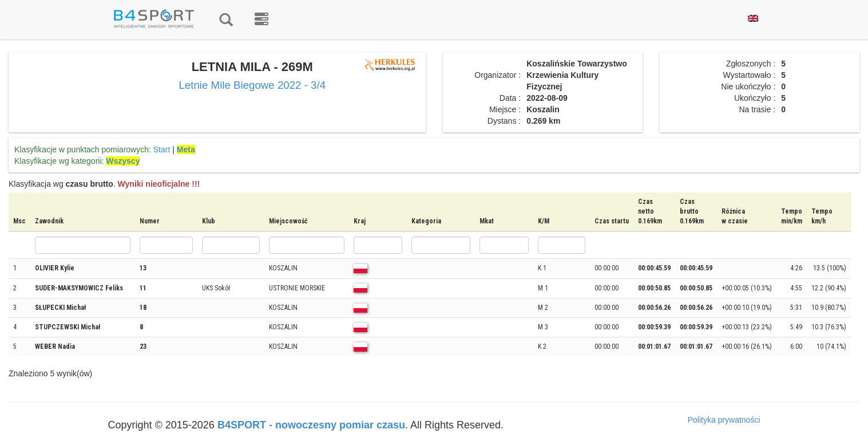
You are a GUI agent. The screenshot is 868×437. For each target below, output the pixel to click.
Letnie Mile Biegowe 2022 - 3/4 (252, 85)
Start (162, 149)
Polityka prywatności (724, 420)
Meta (186, 149)
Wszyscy (123, 161)
